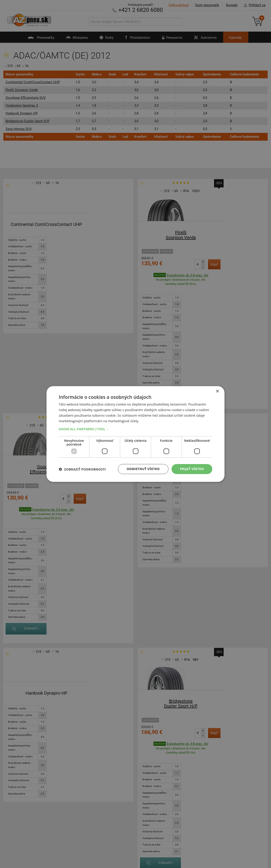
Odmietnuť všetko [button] (143, 469)
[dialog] (135, 434)
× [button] (217, 391)
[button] (135, 429)
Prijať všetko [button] (192, 469)
